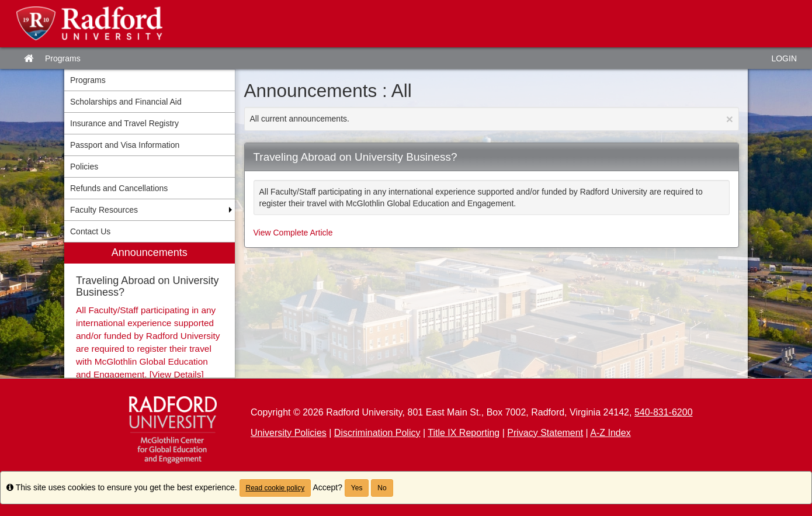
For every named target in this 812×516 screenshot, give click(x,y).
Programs (63, 58)
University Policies (289, 433)
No (382, 488)
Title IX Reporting (464, 433)
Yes (357, 488)
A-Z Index (610, 433)
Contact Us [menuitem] (90, 231)
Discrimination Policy (377, 433)
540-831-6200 (664, 412)
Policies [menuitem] (84, 167)
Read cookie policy (275, 488)
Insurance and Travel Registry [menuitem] (124, 123)
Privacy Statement (545, 433)
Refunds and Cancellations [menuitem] (119, 188)
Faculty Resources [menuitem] (104, 210)
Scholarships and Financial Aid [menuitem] (126, 102)
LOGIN (784, 58)
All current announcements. (492, 119)
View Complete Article (293, 233)
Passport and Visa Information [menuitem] (125, 145)
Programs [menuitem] (88, 80)
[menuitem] (150, 310)
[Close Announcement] (730, 119)
